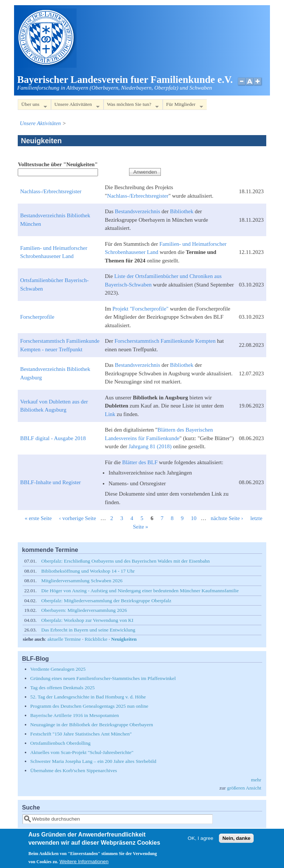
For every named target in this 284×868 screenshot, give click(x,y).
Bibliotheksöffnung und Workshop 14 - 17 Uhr (88, 571)
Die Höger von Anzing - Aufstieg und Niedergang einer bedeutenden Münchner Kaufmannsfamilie (140, 591)
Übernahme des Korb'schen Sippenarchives (74, 770)
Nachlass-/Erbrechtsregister (51, 191)
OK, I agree (201, 842)
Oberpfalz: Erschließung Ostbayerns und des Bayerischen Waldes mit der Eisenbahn (126, 561)
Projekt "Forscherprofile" (141, 309)
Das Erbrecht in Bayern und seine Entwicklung (88, 630)
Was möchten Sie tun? (131, 106)
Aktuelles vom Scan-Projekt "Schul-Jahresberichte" (82, 752)
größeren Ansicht (244, 788)
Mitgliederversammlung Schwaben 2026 (82, 581)
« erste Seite (38, 518)
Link (110, 414)
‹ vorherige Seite (78, 518)
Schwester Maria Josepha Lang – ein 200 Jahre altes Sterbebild (93, 761)
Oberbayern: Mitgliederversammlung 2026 (84, 610)
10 (194, 518)
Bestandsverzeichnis (138, 211)
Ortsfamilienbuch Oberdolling (60, 743)
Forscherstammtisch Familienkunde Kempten (165, 341)
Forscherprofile (37, 317)
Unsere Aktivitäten (75, 106)
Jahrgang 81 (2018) (150, 446)
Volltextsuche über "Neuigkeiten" (58, 164)
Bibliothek (182, 211)
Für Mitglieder (183, 106)
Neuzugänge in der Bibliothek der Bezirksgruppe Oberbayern (92, 725)
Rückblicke (96, 639)
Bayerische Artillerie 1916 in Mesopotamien (75, 715)
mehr (256, 780)
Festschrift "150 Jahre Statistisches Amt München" (81, 734)
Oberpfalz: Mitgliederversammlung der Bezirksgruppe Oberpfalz (106, 601)
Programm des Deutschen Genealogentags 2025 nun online (89, 706)
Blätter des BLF (140, 462)
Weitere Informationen (84, 865)
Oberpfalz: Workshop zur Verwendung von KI (87, 620)
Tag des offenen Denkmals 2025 (62, 688)
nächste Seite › (227, 518)
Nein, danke (236, 842)
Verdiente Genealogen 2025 (58, 669)
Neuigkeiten (124, 639)
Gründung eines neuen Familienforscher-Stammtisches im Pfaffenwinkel (103, 678)
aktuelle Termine (64, 639)
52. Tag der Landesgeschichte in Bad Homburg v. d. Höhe (88, 697)
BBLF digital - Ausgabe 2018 (53, 438)
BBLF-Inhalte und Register (50, 482)
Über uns (32, 106)
